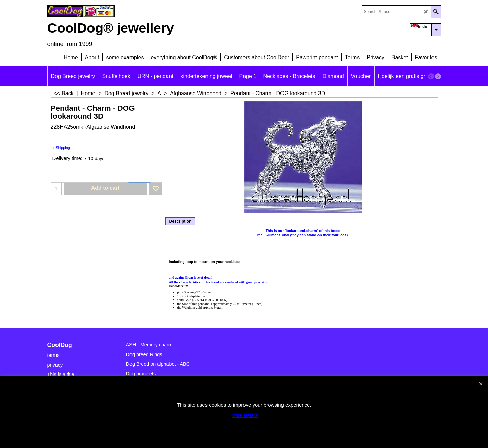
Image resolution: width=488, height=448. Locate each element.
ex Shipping (61, 148)
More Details (245, 415)
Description (180, 221)
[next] (438, 76)
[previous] (431, 76)
